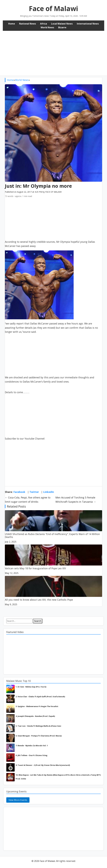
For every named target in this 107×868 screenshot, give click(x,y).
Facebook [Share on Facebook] (19, 492)
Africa (44, 24)
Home (12, 24)
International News (88, 24)
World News (47, 27)
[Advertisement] (53, 52)
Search (38, 621)
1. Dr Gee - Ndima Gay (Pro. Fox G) (31, 687)
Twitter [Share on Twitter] (34, 492)
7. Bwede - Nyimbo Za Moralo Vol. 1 (32, 746)
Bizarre (62, 27)
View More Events (18, 800)
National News (28, 24)
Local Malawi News (62, 24)
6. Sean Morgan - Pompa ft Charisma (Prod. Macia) (39, 736)
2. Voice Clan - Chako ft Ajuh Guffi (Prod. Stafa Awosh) (40, 697)
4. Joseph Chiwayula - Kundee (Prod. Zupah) (35, 716)
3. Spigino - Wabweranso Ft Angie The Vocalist (37, 706)
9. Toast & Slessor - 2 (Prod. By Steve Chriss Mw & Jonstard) (43, 765)
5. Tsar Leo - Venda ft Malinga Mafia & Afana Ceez (38, 726)
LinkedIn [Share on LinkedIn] (49, 492)
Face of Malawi (53, 8)
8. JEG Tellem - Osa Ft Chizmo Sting (31, 755)
